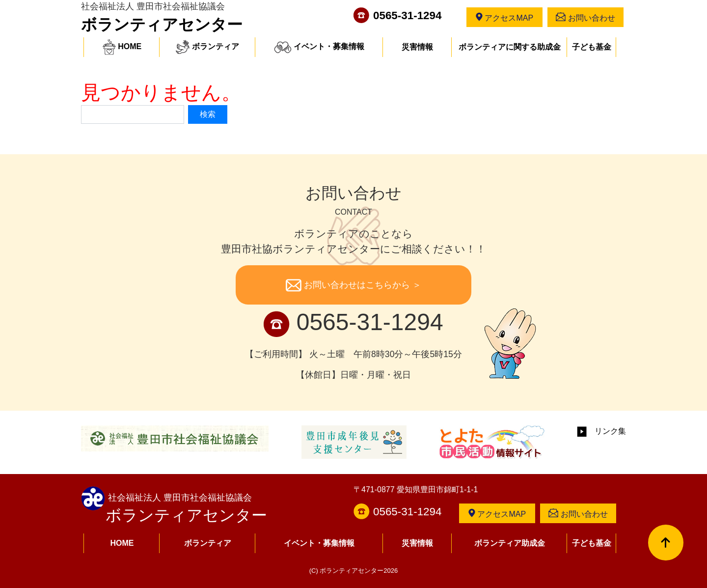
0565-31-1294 (407, 15)
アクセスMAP (504, 17)
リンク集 (601, 431)
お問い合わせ (585, 17)
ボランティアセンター (162, 25)
